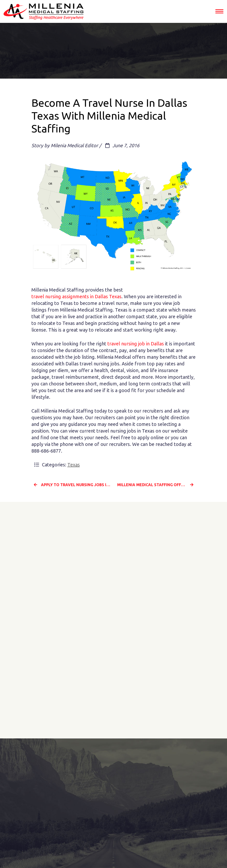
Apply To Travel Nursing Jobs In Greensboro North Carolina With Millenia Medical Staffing (72, 485)
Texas (74, 465)
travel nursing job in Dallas (136, 344)
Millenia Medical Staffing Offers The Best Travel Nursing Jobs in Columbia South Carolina (156, 485)
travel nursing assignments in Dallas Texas (76, 296)
